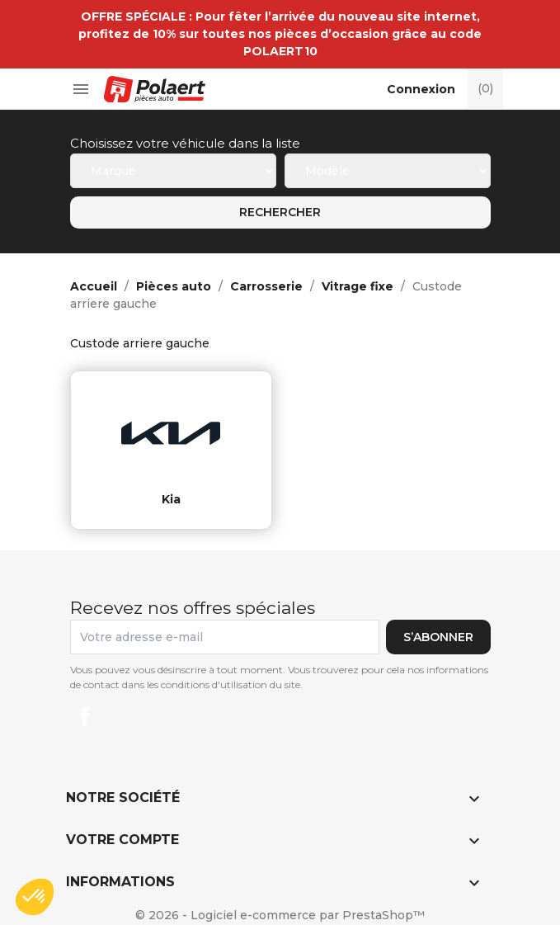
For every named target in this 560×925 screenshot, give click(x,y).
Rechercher (280, 212)
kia (171, 499)
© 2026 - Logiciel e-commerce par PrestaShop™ (280, 915)
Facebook (85, 716)
